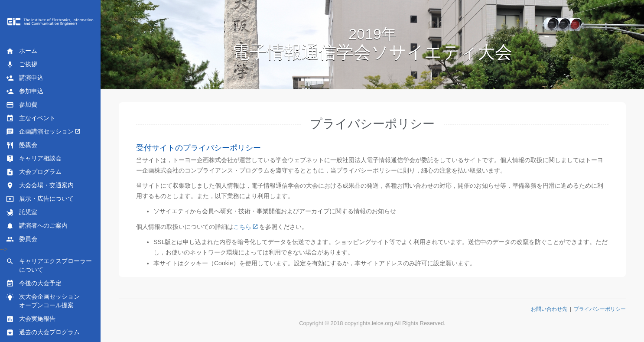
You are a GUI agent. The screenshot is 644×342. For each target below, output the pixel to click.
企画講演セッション (40, 132)
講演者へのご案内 (37, 226)
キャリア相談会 (34, 159)
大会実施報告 (31, 319)
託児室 (22, 212)
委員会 (22, 239)
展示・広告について (40, 199)
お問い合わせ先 (549, 309)
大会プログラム (34, 172)
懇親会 (22, 145)
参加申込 (25, 91)
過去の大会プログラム (43, 332)
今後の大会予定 (34, 283)
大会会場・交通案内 (40, 186)
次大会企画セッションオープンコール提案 (43, 301)
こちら (242, 227)
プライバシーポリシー (600, 309)
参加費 (22, 105)
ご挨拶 (22, 65)
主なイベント (31, 118)
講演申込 (25, 78)
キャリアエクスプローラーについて (49, 265)
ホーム (22, 51)
